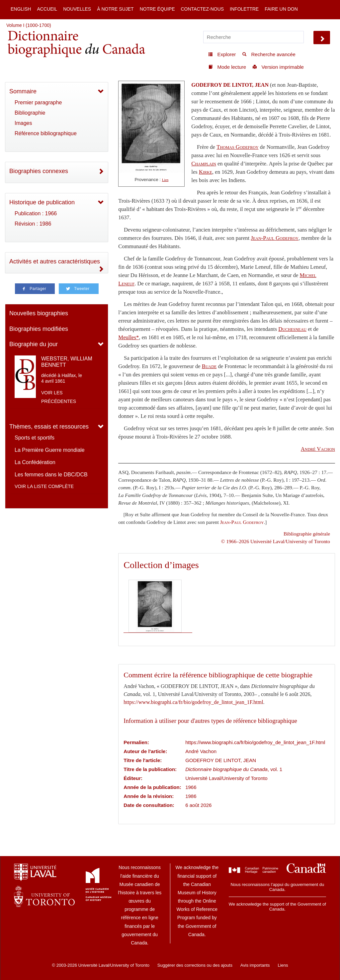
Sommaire (23, 91)
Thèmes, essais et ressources (49, 427)
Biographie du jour (34, 344)
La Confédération (35, 462)
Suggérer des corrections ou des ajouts (195, 965)
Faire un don (281, 9)
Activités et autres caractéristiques (55, 261)
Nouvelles (77, 9)
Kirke (206, 172)
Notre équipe (157, 9)
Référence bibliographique (46, 133)
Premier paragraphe (38, 102)
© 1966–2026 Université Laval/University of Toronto (276, 541)
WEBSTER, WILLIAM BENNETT (67, 362)
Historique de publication (42, 202)
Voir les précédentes (59, 397)
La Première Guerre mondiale (50, 450)
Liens (283, 965)
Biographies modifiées (39, 329)
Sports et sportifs (35, 438)
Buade (209, 366)
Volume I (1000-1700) (29, 25)
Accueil (47, 9)
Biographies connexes (39, 171)
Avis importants (255, 965)
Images (23, 123)
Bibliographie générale (307, 534)
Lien (165, 180)
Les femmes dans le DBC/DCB (51, 475)
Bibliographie (30, 113)
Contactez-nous (202, 9)
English (21, 9)
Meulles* (128, 337)
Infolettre (244, 9)
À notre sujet (115, 9)
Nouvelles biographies (39, 313)
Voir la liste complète (44, 486)
